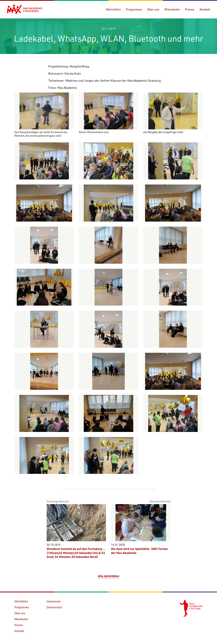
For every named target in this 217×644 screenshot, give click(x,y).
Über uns (153, 9)
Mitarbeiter (172, 9)
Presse (190, 9)
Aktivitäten (113, 9)
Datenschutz (54, 607)
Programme (134, 9)
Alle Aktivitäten (108, 576)
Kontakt (205, 9)
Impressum (54, 601)
